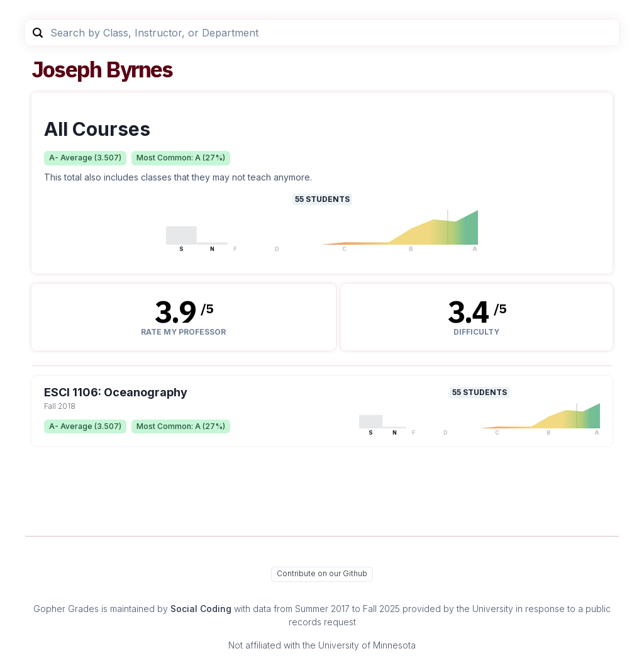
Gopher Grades (66, 609)
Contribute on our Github (322, 573)
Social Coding (201, 609)
